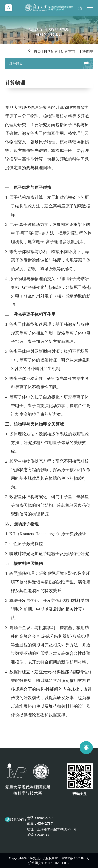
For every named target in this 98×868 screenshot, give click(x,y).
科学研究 (51, 51)
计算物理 (85, 51)
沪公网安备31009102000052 (49, 863)
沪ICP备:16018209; (75, 858)
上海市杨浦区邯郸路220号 (57, 829)
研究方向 (68, 51)
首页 (37, 51)
